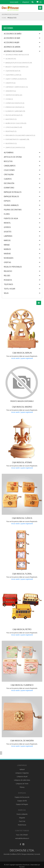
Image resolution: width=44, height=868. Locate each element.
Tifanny (22, 787)
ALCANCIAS (10, 59)
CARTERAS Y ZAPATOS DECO (16, 87)
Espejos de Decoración (22, 797)
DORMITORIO (22, 188)
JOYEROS (22, 227)
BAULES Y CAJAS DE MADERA (16, 67)
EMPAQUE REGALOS (22, 197)
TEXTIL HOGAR (22, 289)
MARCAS (22, 240)
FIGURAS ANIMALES (22, 205)
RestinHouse (22, 825)
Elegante (22, 818)
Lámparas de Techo (22, 784)
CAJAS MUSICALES (12, 71)
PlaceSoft (22, 867)
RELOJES (22, 276)
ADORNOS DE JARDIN (22, 47)
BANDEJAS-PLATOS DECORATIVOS (18, 63)
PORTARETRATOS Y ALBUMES (17, 139)
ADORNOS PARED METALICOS (16, 55)
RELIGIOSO (22, 271)
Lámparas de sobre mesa (22, 780)
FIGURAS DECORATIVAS (22, 210)
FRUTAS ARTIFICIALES (13, 115)
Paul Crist (22, 821)
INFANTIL (22, 223)
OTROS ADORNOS (13, 127)
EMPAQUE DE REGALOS (22, 192)
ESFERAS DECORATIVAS (14, 107)
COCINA (8, 99)
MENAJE (22, 245)
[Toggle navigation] (40, 8)
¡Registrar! (26, 2)
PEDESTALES (10, 131)
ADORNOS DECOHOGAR (22, 51)
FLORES (22, 214)
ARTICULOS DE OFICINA (22, 157)
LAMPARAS (22, 236)
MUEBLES (22, 249)
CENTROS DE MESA (13, 95)
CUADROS (22, 179)
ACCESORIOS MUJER (22, 43)
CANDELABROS (22, 166)
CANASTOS (10, 83)
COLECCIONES (22, 170)
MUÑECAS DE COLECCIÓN (15, 123)
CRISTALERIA (22, 175)
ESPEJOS (22, 201)
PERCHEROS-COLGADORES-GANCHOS (20, 135)
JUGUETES (22, 232)
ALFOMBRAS (22, 153)
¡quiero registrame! (27, 358)
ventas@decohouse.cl (22, 838)
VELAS (22, 293)
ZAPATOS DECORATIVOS (14, 147)
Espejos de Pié (22, 801)
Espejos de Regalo (22, 804)
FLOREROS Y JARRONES (14, 111)
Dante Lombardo (22, 814)
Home (4, 18)
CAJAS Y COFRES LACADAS (15, 79)
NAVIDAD (22, 254)
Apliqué (22, 769)
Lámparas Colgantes (22, 773)
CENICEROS (10, 91)
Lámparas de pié (22, 777)
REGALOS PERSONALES (22, 267)
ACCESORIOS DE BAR (22, 38)
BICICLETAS (22, 161)
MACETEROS (10, 119)
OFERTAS (22, 262)
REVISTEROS (10, 143)
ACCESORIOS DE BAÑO (22, 34)
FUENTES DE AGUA (22, 218)
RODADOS (22, 280)
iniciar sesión (14, 2)
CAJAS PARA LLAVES (13, 75)
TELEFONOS (22, 284)
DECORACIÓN (22, 183)
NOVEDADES (22, 258)
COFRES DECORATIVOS (14, 103)
